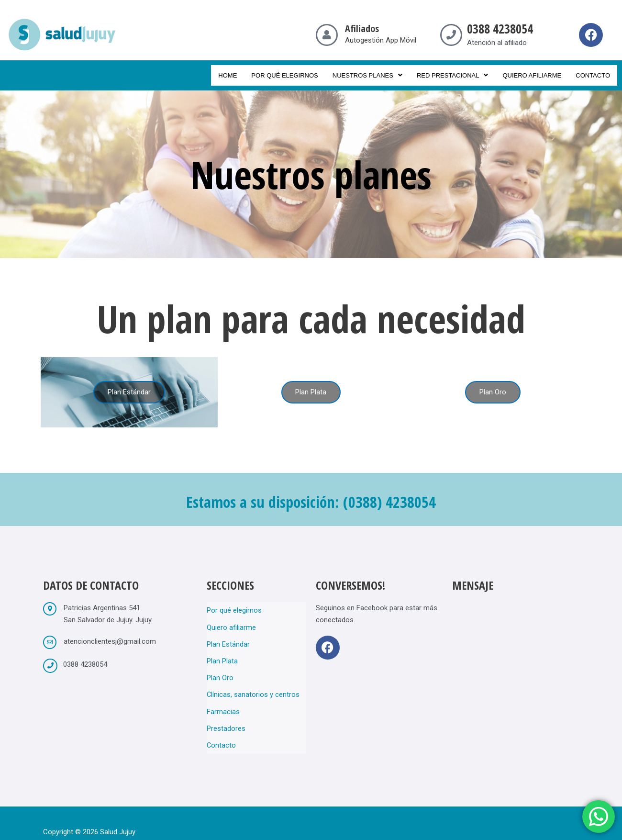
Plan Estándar (228, 640)
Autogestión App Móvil (381, 40)
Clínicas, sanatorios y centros (253, 684)
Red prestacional (453, 75)
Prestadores (226, 714)
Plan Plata (222, 655)
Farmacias (223, 699)
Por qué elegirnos (284, 75)
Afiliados (362, 28)
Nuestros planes (367, 75)
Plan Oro (220, 670)
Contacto (593, 75)
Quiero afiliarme (532, 75)
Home (228, 75)
